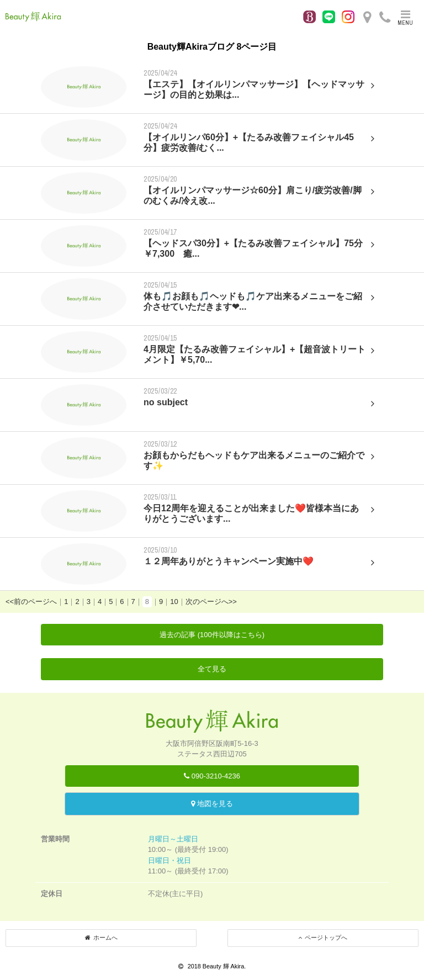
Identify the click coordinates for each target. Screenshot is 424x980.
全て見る (212, 669)
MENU (405, 18)
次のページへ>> (211, 602)
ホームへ (101, 937)
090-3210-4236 (212, 776)
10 (174, 602)
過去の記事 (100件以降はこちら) (212, 635)
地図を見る (212, 804)
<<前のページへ (31, 602)
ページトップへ (323, 937)
